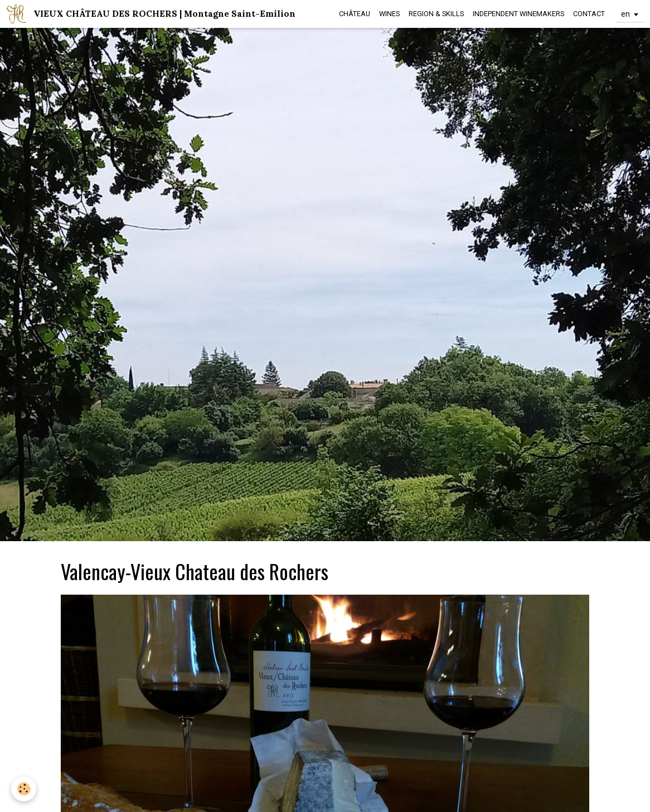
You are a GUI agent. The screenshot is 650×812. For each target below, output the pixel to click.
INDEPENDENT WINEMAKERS (518, 14)
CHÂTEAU (355, 14)
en (625, 14)
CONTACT (589, 14)
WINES (389, 14)
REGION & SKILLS (436, 14)
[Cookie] (24, 789)
